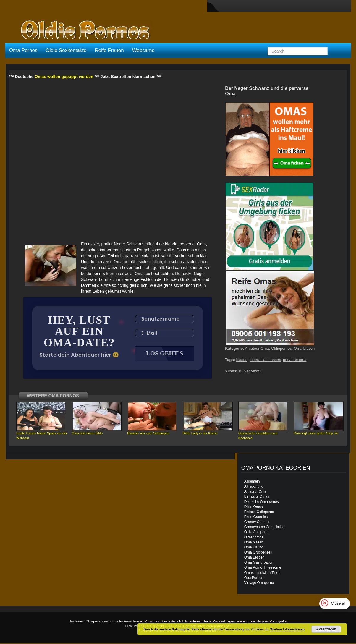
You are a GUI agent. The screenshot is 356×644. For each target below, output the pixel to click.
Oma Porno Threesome (263, 568)
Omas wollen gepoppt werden (64, 77)
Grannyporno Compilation (264, 528)
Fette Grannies (256, 517)
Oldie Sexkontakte (66, 50)
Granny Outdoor (257, 522)
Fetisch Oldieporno (259, 512)
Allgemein (252, 482)
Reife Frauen (109, 50)
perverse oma (295, 360)
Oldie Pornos (135, 627)
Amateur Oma (257, 348)
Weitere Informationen (287, 629)
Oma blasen (304, 348)
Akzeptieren (326, 629)
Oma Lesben (254, 558)
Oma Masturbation (259, 563)
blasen (242, 360)
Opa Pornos (254, 578)
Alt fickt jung (254, 487)
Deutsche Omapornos (262, 502)
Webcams (143, 50)
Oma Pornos (23, 50)
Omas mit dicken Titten (262, 573)
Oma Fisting (254, 548)
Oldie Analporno (257, 533)
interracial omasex (265, 360)
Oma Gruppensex (258, 553)
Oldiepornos (281, 348)
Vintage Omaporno (259, 583)
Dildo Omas (254, 507)
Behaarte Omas (257, 497)
